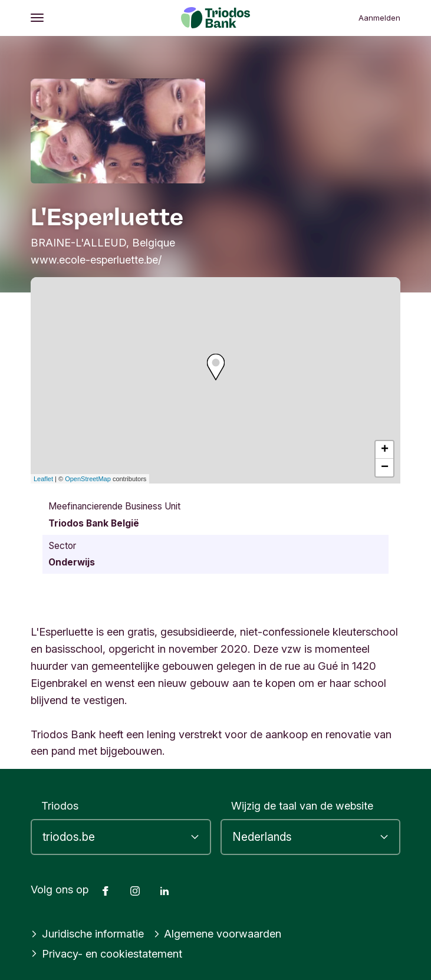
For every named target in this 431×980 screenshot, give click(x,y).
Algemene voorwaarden (218, 933)
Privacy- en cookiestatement (106, 953)
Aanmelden (379, 18)
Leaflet (43, 479)
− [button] (385, 468)
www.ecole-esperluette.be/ (96, 259)
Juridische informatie (87, 933)
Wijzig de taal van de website (302, 805)
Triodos (60, 805)
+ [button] (385, 450)
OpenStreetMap (88, 479)
